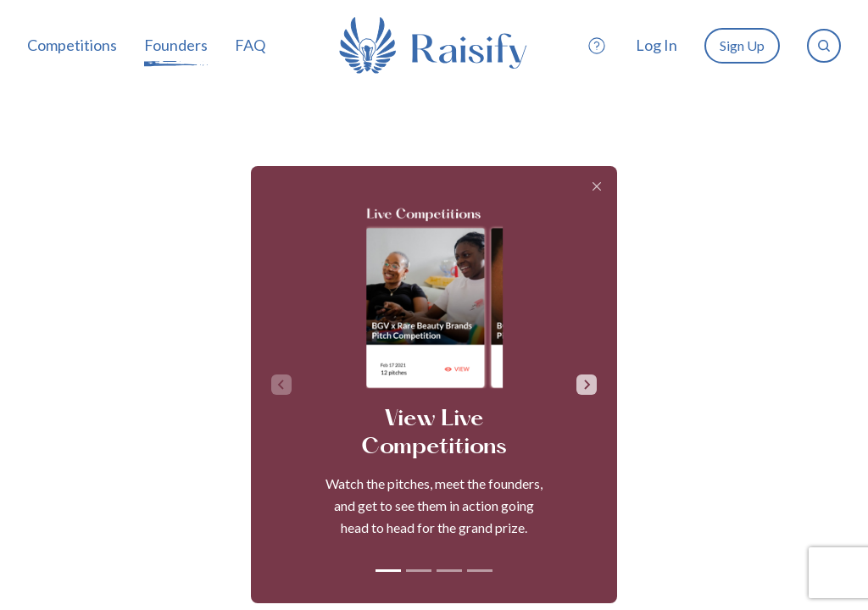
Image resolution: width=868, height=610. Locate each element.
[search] (824, 46)
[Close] (597, 186)
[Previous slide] (281, 385)
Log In (657, 45)
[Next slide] (587, 385)
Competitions (72, 45)
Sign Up (742, 45)
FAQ (250, 45)
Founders (176, 45)
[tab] (388, 571)
